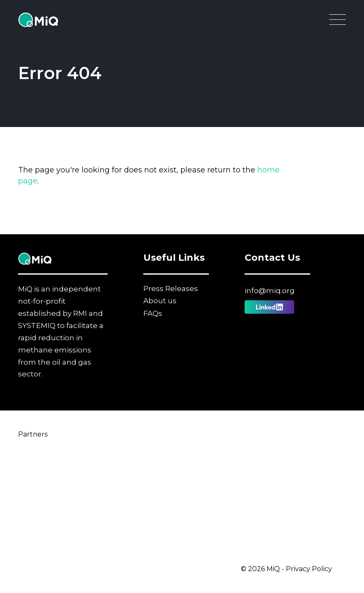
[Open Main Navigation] (338, 22)
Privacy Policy (309, 569)
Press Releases (171, 289)
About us (160, 301)
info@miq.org (270, 291)
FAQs (153, 313)
